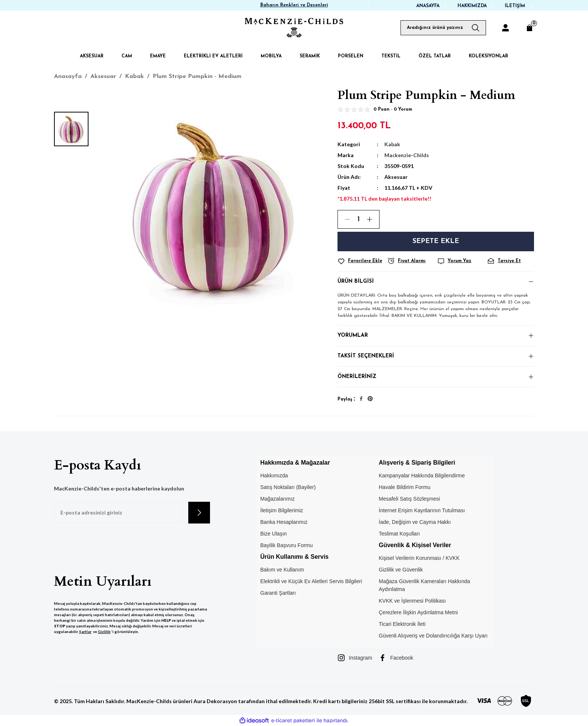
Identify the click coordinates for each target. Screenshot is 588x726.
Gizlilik (104, 631)
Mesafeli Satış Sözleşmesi (409, 499)
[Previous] (219, 5)
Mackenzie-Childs (407, 155)
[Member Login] (505, 28)
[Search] (443, 28)
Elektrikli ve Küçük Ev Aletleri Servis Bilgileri (311, 581)
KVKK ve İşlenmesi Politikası (412, 601)
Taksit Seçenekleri (366, 356)
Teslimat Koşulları (399, 534)
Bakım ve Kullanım (282, 570)
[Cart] (529, 28)
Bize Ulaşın (274, 534)
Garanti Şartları (278, 593)
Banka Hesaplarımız (284, 522)
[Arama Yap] (478, 28)
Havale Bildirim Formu (405, 487)
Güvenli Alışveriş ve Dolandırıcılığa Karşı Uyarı (433, 636)
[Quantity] (358, 219)
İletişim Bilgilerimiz (282, 510)
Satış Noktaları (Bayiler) (288, 487)
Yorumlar (353, 335)
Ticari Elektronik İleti (402, 624)
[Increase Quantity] (373, 219)
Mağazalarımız (277, 499)
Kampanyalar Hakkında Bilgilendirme (422, 475)
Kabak (392, 144)
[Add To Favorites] (361, 261)
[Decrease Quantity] (344, 219)
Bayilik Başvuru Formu (286, 545)
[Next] (369, 5)
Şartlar (85, 631)
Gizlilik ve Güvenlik (401, 570)
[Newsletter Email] (118, 513)
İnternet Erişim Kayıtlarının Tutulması (422, 510)
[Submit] (199, 513)
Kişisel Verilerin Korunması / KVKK (419, 558)
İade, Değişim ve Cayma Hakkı (415, 522)
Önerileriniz (357, 377)
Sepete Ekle (436, 241)
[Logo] (294, 28)
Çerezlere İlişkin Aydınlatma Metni (418, 612)
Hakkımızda (274, 475)
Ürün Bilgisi (356, 281)
